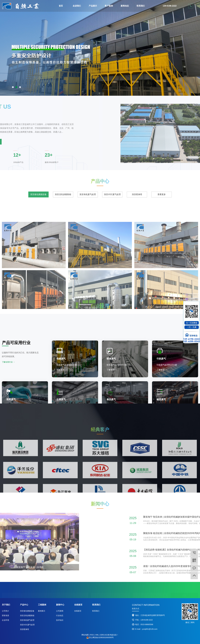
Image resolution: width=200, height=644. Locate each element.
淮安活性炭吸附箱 (27, 616)
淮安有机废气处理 (27, 620)
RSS (92, 635)
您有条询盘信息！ (109, 635)
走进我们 (77, 6)
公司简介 (5, 611)
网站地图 (85, 635)
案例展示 (42, 611)
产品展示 (93, 6)
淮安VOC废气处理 (27, 625)
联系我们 (141, 6)
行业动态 (60, 616)
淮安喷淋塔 (24, 629)
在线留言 (78, 611)
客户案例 (109, 6)
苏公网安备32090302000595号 (101, 637)
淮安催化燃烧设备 (27, 611)
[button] (13, 87)
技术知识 (60, 620)
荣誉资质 (5, 616)
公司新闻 (60, 611)
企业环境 (5, 620)
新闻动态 (125, 6)
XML (97, 635)
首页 (61, 6)
